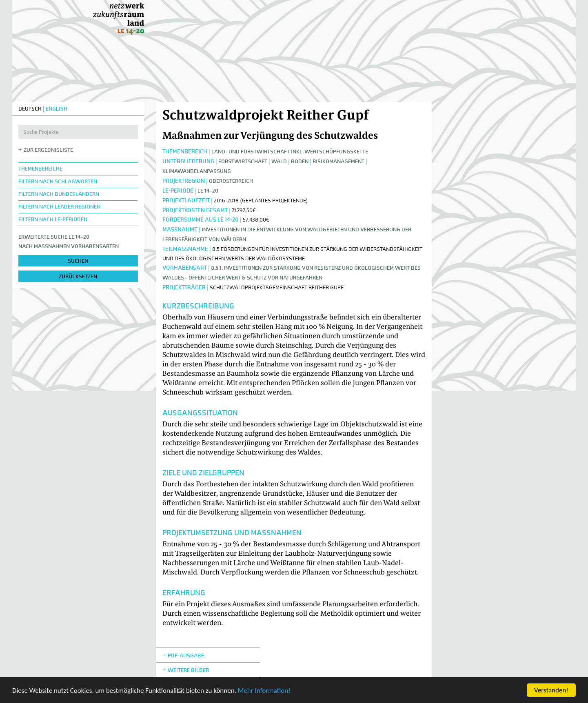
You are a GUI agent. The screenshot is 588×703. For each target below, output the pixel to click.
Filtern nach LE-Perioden (53, 219)
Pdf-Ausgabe (186, 655)
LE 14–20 (208, 191)
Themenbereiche (40, 169)
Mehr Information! (264, 691)
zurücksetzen (78, 276)
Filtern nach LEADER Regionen (59, 207)
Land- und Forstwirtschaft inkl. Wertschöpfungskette (290, 152)
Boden (300, 161)
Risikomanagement (338, 161)
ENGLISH (57, 109)
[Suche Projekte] (78, 132)
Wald (279, 161)
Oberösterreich (231, 181)
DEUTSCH (30, 109)
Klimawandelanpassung (197, 171)
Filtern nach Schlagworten (58, 181)
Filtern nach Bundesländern (59, 194)
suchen (78, 261)
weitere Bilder (188, 670)
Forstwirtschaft (243, 161)
